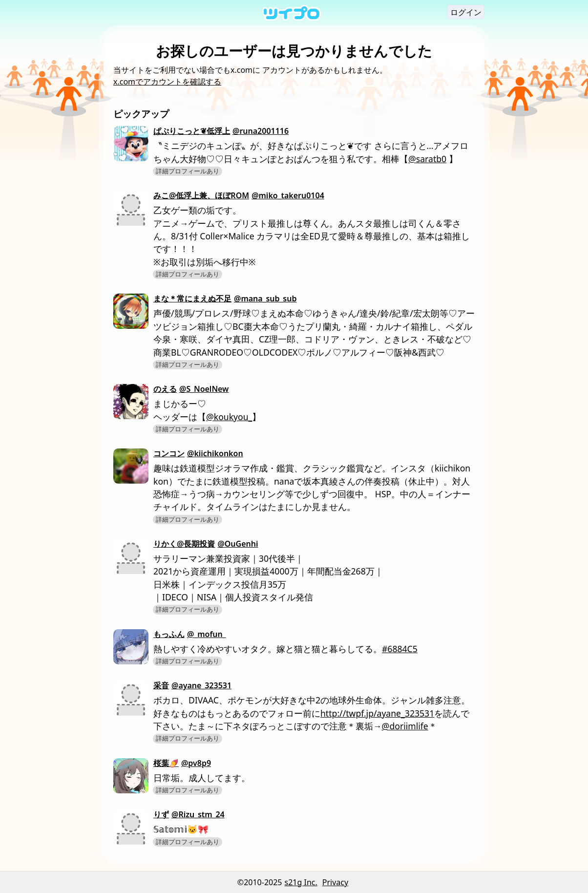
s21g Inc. (301, 882)
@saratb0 (427, 159)
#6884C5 (400, 649)
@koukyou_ (229, 417)
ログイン (466, 12)
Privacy (335, 882)
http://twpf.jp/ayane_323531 (377, 713)
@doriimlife (405, 726)
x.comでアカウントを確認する (167, 82)
